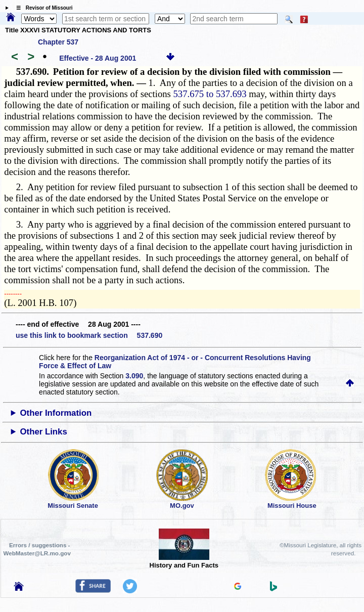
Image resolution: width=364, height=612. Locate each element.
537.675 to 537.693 (210, 94)
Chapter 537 (58, 42)
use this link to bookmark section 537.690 (89, 335)
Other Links (44, 432)
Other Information (56, 413)
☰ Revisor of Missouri (42, 8)
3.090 (134, 376)
